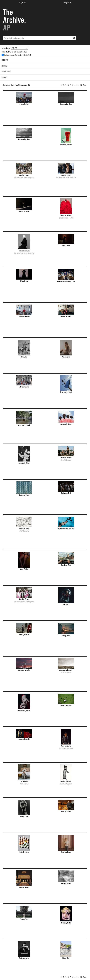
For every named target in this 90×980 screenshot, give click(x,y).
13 (78, 85)
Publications (6, 72)
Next (85, 85)
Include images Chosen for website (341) (18, 55)
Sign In (22, 2)
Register (68, 2)
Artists (4, 66)
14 (81, 85)
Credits (4, 77)
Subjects (5, 60)
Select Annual (6, 48)
